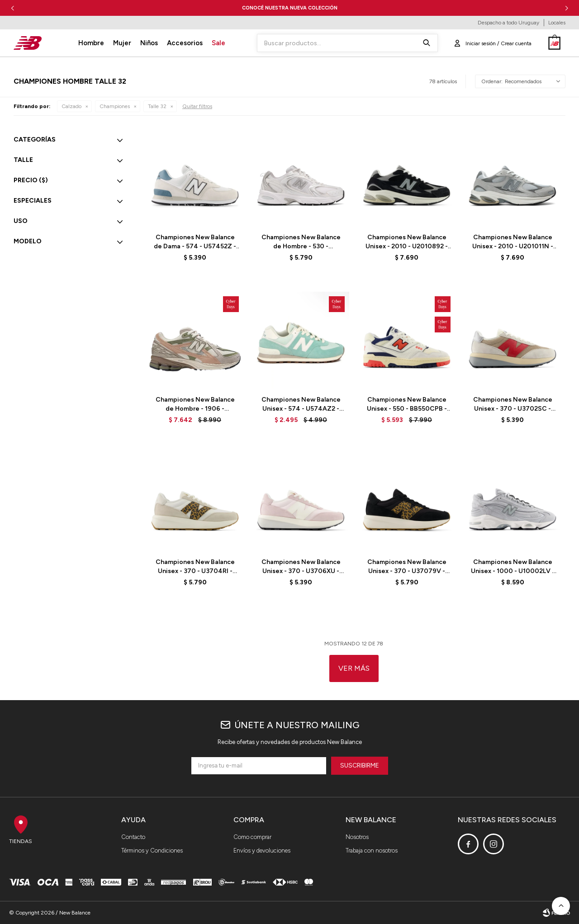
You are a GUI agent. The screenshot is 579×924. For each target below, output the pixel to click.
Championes (115, 106)
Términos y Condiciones (152, 851)
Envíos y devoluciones (262, 851)
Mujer (122, 43)
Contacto (133, 837)
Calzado (71, 106)
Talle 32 (157, 106)
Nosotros (357, 837)
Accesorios (185, 43)
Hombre (91, 43)
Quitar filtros (197, 106)
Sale (218, 43)
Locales (557, 23)
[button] (567, 8)
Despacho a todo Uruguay (508, 23)
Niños (149, 43)
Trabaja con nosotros (372, 851)
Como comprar (252, 837)
